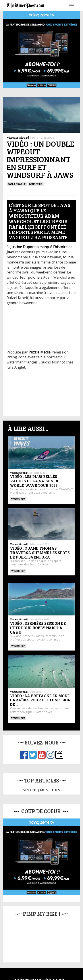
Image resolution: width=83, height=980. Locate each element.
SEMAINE (30, 790)
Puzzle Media (40, 352)
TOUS (56, 790)
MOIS (44, 790)
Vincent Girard (18, 137)
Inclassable (17, 184)
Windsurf (36, 184)
